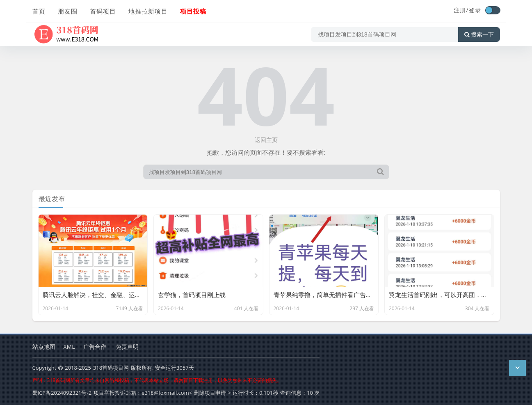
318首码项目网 (111, 368)
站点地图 (44, 347)
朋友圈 (68, 11)
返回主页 (266, 140)
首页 (39, 11)
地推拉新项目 (148, 11)
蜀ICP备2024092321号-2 (62, 393)
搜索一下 (479, 34)
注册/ (461, 10)
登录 (475, 10)
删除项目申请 (210, 393)
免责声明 (127, 347)
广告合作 (95, 347)
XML (69, 347)
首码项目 (103, 11)
